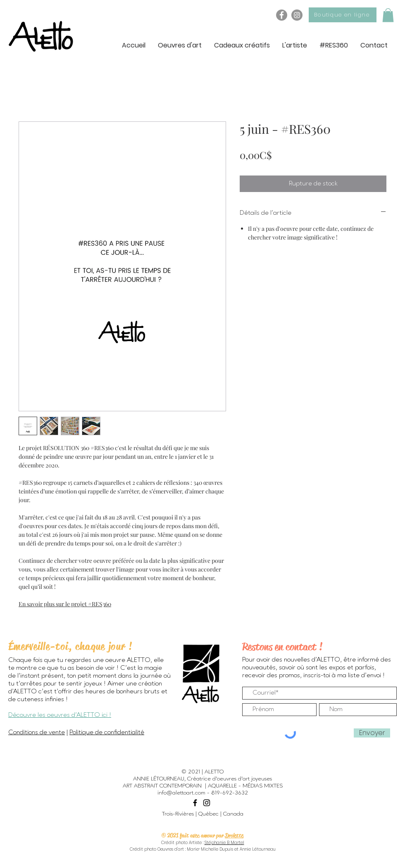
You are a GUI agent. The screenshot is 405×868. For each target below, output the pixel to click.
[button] (388, 15)
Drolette (234, 835)
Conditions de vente (37, 733)
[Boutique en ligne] (343, 15)
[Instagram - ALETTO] (297, 15)
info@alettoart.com (181, 793)
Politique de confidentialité (107, 733)
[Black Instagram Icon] (207, 803)
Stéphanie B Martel (224, 843)
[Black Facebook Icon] (195, 803)
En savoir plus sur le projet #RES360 (65, 604)
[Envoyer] (372, 733)
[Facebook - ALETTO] (282, 15)
